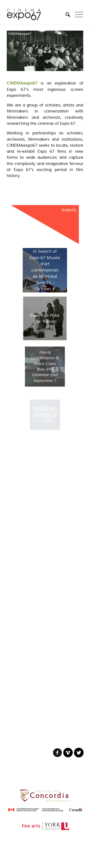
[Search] (65, 15)
